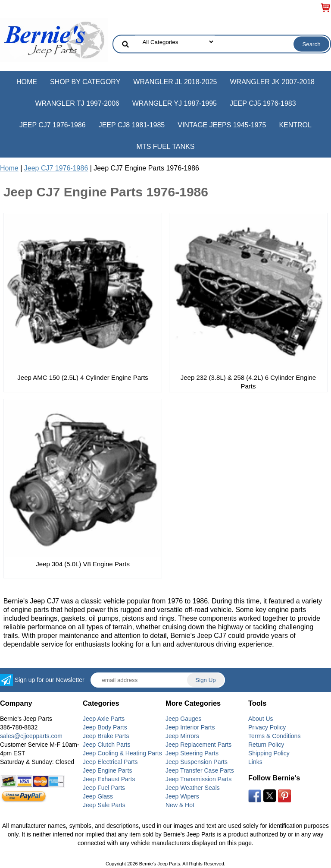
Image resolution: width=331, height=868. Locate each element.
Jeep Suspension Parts (197, 762)
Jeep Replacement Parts (198, 745)
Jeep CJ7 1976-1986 (53, 125)
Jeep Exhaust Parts (109, 779)
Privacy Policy (267, 727)
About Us (261, 719)
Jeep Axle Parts (104, 719)
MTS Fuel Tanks (166, 147)
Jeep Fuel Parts (104, 788)
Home (27, 82)
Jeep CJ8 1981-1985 (132, 125)
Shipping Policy (269, 753)
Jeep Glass (98, 796)
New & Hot (180, 805)
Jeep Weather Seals (193, 788)
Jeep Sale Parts (104, 805)
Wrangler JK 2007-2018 (272, 82)
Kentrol (295, 125)
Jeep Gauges (183, 719)
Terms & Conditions (274, 736)
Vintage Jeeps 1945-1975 (222, 125)
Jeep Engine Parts (107, 770)
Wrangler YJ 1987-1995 (175, 103)
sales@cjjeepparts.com (31, 736)
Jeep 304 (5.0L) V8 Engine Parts (83, 564)
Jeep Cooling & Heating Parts (122, 753)
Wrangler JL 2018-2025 (175, 82)
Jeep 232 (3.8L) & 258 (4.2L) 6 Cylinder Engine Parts (248, 382)
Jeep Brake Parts (106, 736)
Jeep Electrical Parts (110, 762)
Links (255, 762)
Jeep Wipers (182, 796)
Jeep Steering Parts (192, 753)
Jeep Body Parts (105, 727)
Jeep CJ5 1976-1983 (263, 103)
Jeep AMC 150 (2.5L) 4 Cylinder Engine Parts (83, 377)
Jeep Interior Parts (190, 727)
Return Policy (266, 745)
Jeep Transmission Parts (198, 779)
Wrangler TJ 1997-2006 (77, 103)
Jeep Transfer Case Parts (200, 770)
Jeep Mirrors (182, 736)
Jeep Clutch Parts (107, 745)
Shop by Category (85, 82)
